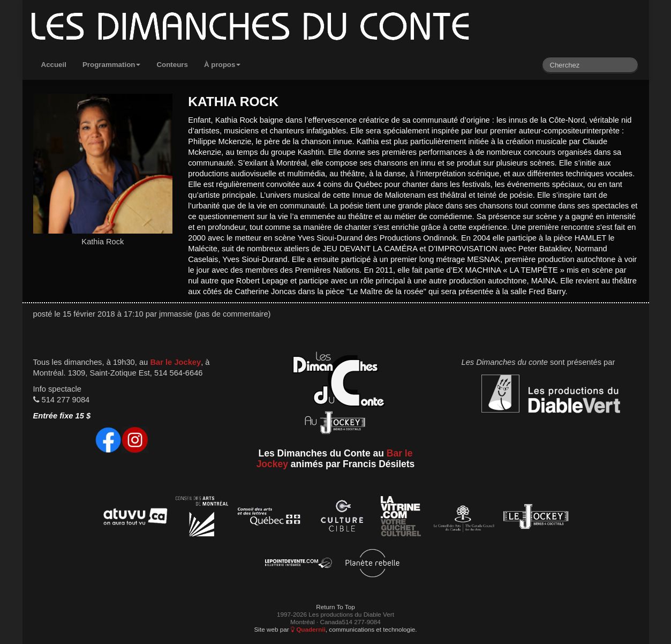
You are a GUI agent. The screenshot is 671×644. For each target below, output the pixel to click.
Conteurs (172, 65)
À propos (223, 65)
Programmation (112, 65)
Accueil (54, 65)
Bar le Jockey (175, 362)
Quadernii (308, 629)
